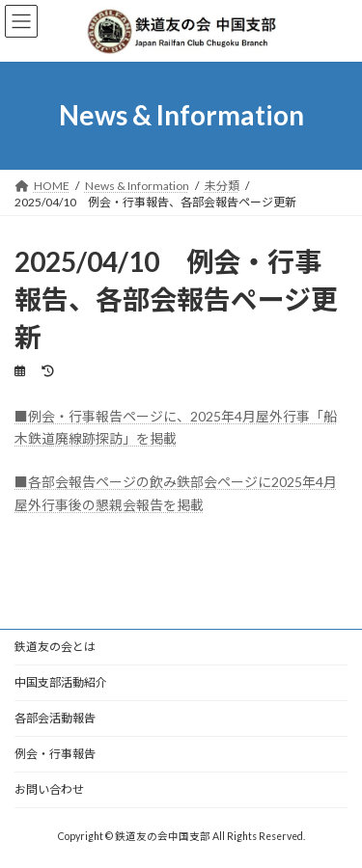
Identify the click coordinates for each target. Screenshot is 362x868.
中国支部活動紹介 (61, 684)
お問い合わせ (49, 791)
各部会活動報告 (55, 720)
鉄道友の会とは (55, 649)
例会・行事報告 (55, 756)
